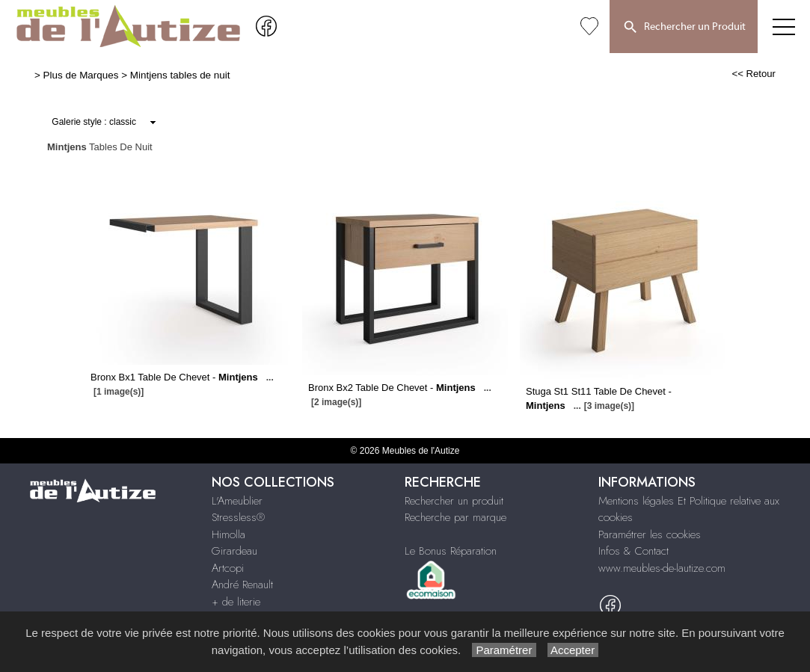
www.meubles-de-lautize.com (662, 568)
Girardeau (234, 551)
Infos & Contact (633, 551)
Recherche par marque (455, 517)
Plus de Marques (81, 75)
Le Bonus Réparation (451, 551)
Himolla (228, 534)
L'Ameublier (237, 501)
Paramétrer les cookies (650, 534)
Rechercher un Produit (684, 28)
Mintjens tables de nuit (180, 75)
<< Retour (754, 74)
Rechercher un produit (454, 501)
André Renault (242, 585)
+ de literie (236, 602)
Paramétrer (504, 650)
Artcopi (228, 568)
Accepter (573, 650)
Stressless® (238, 517)
